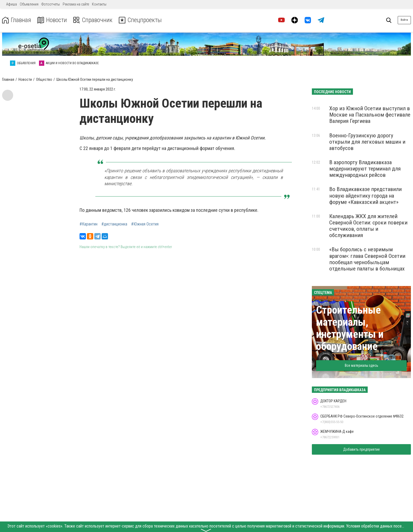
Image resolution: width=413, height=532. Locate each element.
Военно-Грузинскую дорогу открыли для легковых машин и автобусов (367, 142)
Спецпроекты (141, 20)
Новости (52, 20)
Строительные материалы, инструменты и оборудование (350, 328)
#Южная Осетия (145, 224)
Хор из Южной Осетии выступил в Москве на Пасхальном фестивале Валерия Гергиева (370, 115)
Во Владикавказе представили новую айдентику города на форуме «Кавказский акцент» (365, 195)
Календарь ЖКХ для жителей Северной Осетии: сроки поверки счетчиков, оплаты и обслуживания (368, 226)
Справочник (93, 20)
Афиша (11, 4)
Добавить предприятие (362, 449)
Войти (404, 20)
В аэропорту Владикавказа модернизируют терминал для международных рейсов (365, 169)
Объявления (29, 4)
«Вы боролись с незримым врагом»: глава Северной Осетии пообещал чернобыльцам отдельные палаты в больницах (367, 259)
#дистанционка (114, 224)
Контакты (99, 4)
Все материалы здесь (362, 365)
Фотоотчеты (51, 4)
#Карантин (88, 224)
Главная (17, 20)
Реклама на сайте (76, 4)
